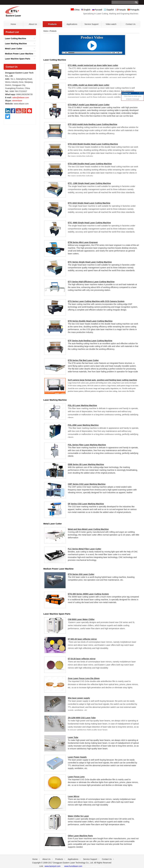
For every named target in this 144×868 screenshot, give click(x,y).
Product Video (92, 37)
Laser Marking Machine (16, 44)
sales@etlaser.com (21, 97)
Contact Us (12, 67)
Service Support (90, 859)
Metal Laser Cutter (14, 49)
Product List (12, 32)
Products (53, 31)
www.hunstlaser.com (73, 866)
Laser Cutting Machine (16, 38)
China (75, 10)
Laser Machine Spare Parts (18, 59)
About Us (46, 859)
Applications (73, 859)
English (86, 10)
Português (133, 10)
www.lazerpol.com (52, 866)
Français (121, 10)
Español (109, 10)
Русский (97, 10)
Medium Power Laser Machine (19, 54)
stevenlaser (17, 101)
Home (46, 31)
